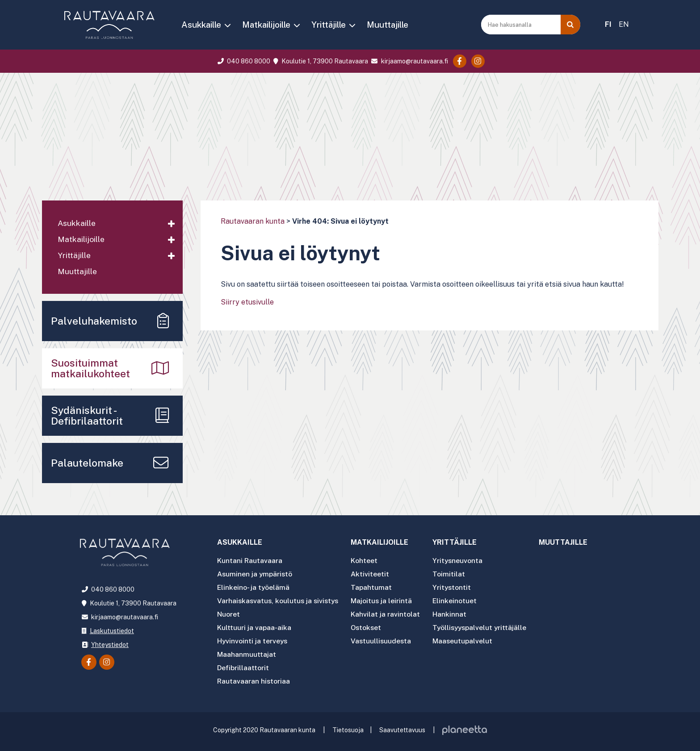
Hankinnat (453, 613)
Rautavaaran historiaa (254, 678)
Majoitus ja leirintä (385, 600)
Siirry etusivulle (247, 302)
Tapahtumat (375, 587)
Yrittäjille (329, 25)
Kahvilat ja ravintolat (389, 613)
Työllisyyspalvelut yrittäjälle (485, 626)
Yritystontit (456, 587)
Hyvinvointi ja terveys (253, 639)
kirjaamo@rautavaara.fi (409, 61)
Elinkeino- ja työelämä (254, 587)
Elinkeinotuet (459, 600)
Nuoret (228, 613)
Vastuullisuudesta (385, 639)
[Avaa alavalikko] (172, 224)
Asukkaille (201, 25)
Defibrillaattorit (243, 665)
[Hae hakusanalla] (522, 25)
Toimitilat (453, 574)
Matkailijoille (266, 25)
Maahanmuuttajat (247, 652)
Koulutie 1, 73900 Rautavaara (320, 61)
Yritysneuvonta (462, 561)
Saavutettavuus (402, 727)
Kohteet (368, 561)
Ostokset (370, 626)
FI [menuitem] (608, 24)
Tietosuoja (348, 727)
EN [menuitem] (624, 24)
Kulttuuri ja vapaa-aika (254, 626)
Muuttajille (388, 25)
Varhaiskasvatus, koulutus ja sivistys (279, 600)
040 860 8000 (243, 61)
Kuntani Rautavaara (250, 561)
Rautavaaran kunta (253, 221)
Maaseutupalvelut (467, 639)
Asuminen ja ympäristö (255, 574)
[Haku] (570, 25)
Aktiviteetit (373, 574)
